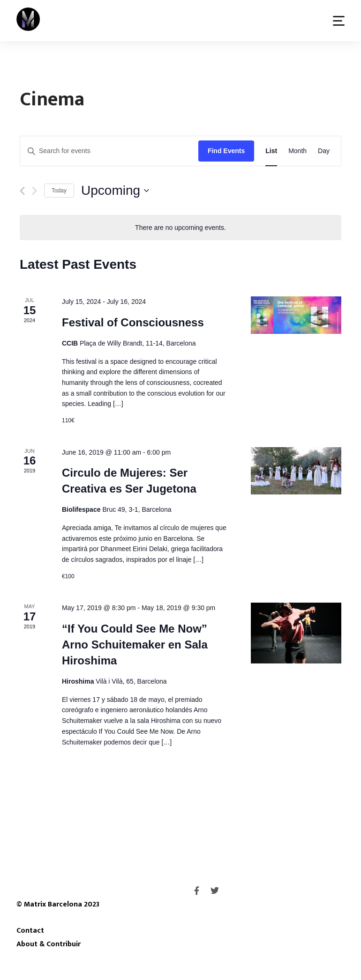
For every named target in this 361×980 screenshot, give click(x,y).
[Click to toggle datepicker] (115, 191)
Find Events (226, 151)
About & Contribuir (49, 944)
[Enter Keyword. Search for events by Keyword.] (109, 151)
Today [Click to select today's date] (59, 191)
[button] (339, 21)
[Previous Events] (22, 191)
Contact (30, 930)
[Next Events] (34, 191)
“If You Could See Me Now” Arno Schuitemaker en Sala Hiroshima (135, 645)
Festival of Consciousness (133, 322)
